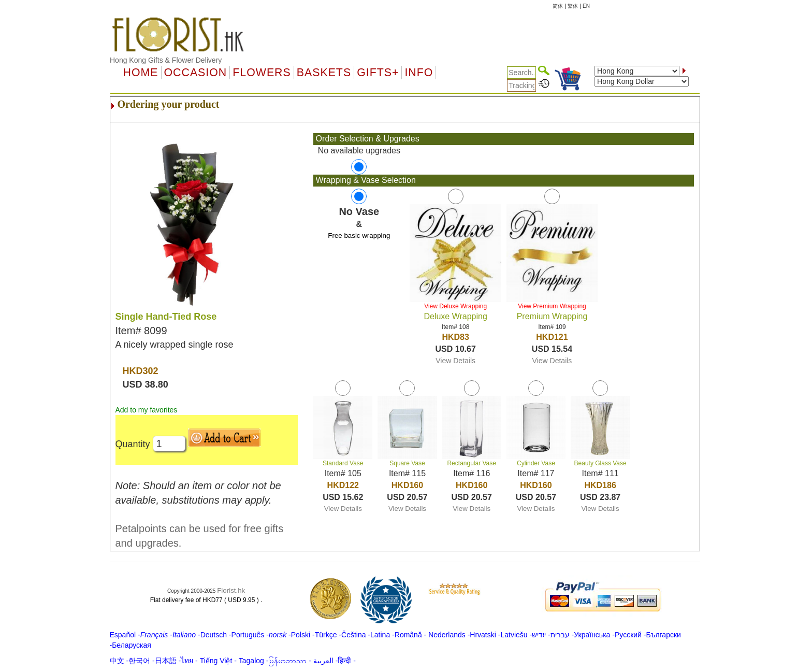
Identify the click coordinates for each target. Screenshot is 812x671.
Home (141, 73)
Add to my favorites (147, 410)
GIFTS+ (378, 73)
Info (419, 73)
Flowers (262, 73)
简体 (558, 6)
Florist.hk (231, 590)
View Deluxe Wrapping (455, 306)
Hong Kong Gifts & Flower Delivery (166, 60)
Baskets (324, 73)
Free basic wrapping (359, 235)
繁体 (573, 6)
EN (586, 6)
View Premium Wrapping (552, 306)
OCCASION (196, 73)
